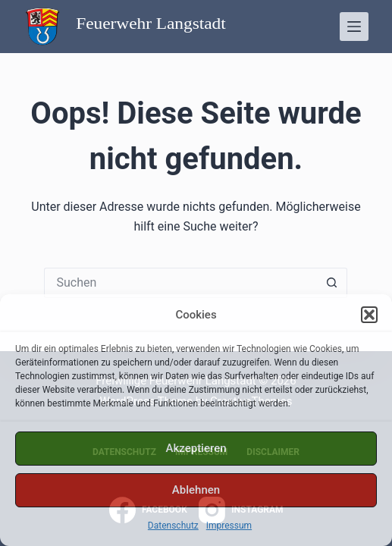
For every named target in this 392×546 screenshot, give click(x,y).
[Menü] (354, 27)
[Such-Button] (332, 283)
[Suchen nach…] (180, 283)
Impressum (229, 526)
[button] (369, 315)
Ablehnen (196, 490)
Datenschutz (173, 526)
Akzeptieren (196, 448)
